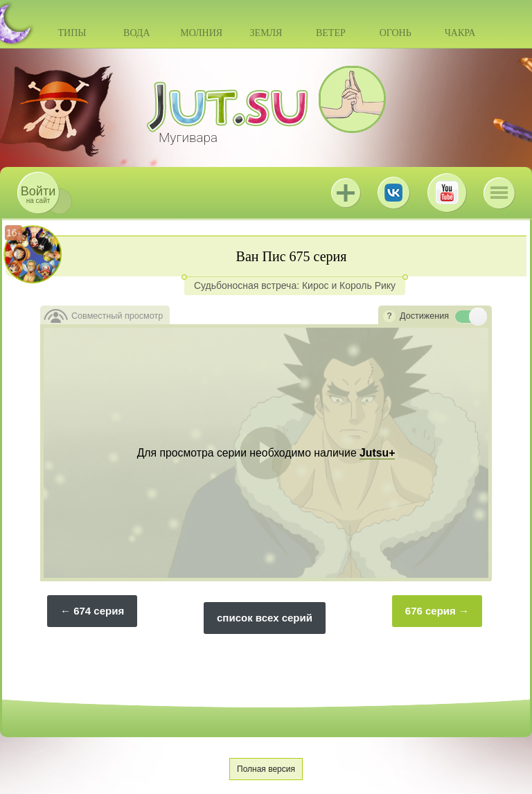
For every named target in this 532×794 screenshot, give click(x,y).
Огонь (396, 33)
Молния (201, 33)
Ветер (331, 33)
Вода (136, 33)
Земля (266, 33)
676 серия (431, 611)
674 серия (99, 611)
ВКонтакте (393, 193)
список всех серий (265, 618)
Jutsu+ (346, 193)
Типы (72, 33)
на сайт (38, 194)
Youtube (447, 193)
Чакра (460, 33)
